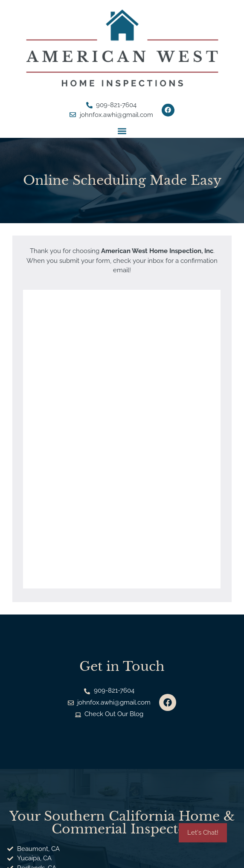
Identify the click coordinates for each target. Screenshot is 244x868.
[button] (122, 131)
